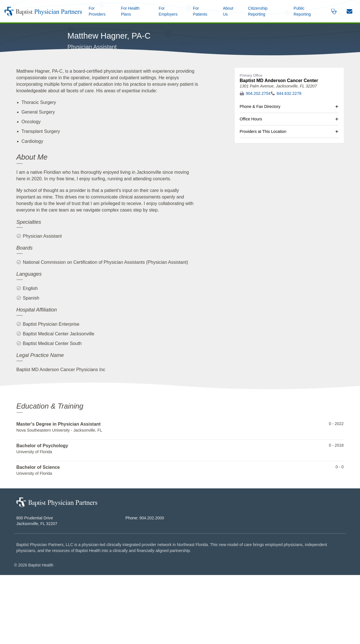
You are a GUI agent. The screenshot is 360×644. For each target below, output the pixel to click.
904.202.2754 (258, 162)
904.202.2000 (152, 587)
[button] (230, 11)
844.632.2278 (289, 162)
